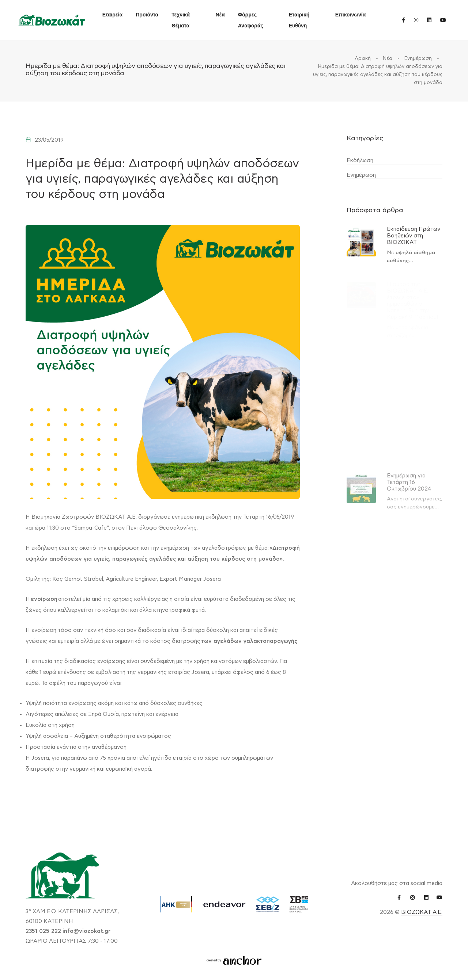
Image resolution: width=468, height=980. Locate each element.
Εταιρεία (113, 15)
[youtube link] (443, 20)
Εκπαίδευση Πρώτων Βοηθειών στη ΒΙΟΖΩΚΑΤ (414, 236)
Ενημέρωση (419, 59)
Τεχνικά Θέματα (181, 20)
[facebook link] (403, 20)
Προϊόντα (147, 15)
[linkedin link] (429, 20)
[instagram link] (416, 20)
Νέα (220, 15)
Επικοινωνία (351, 15)
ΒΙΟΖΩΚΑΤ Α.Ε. (422, 912)
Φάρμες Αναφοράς (251, 20)
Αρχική (363, 59)
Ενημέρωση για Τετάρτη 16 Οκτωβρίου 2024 (409, 482)
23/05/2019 (49, 140)
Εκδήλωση (360, 161)
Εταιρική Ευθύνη (299, 20)
